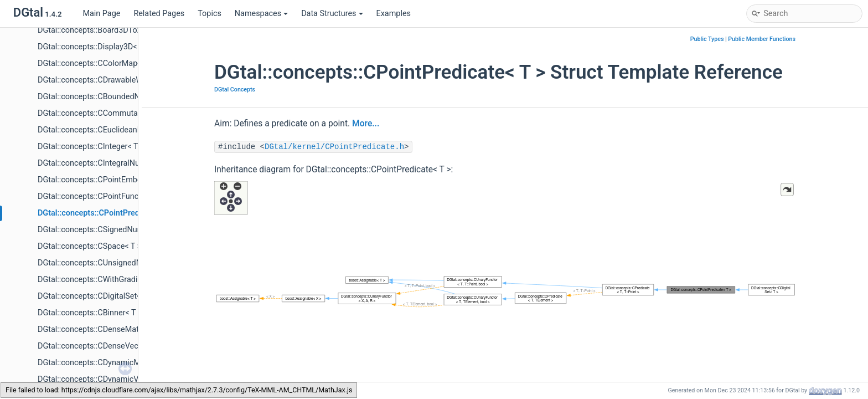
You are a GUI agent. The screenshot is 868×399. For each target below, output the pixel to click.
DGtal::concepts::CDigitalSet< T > (95, 296)
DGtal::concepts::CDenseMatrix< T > (101, 329)
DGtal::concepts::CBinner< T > (90, 313)
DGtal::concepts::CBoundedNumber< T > (108, 97)
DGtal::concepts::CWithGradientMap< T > (109, 280)
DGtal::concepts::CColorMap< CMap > (104, 63)
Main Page (101, 14)
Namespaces (261, 14)
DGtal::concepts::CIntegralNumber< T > (106, 163)
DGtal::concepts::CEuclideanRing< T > (104, 130)
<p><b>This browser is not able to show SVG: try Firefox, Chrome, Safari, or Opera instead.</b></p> (505, 290)
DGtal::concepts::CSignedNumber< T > (105, 230)
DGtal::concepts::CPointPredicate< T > (105, 213)
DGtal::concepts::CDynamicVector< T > (105, 379)
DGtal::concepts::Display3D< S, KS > (100, 47)
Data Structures (332, 14)
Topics (210, 14)
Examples (394, 14)
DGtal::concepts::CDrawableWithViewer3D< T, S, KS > (130, 80)
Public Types (707, 39)
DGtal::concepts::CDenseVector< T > (101, 346)
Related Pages (159, 14)
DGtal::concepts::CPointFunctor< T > (101, 196)
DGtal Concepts (235, 89)
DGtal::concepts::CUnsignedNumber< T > (109, 263)
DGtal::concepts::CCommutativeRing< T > (110, 113)
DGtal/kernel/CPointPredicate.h (334, 147)
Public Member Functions (762, 39)
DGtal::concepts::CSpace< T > (89, 246)
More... (366, 124)
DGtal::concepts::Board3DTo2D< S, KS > (107, 30)
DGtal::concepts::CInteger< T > (91, 147)
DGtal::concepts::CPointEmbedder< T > (106, 180)
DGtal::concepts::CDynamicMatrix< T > (105, 363)
